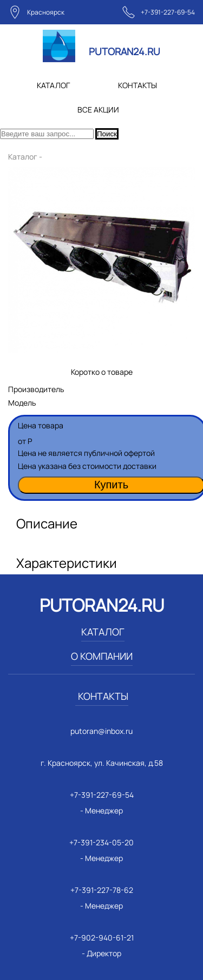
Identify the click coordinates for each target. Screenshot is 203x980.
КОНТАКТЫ (137, 85)
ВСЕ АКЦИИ (98, 110)
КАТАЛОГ (53, 85)
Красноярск (46, 12)
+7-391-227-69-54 (168, 12)
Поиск (107, 134)
